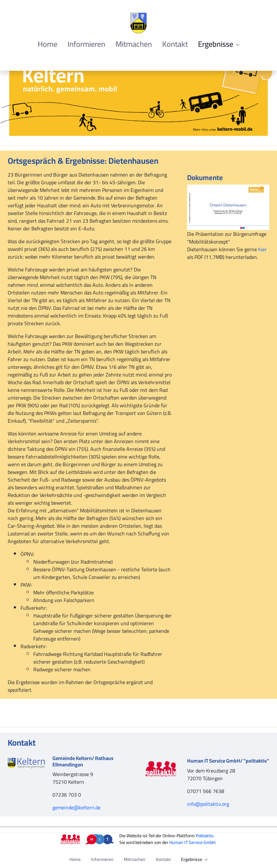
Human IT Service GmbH (192, 842)
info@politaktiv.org (208, 804)
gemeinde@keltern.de (76, 807)
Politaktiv (205, 836)
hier (262, 249)
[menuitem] (47, 44)
